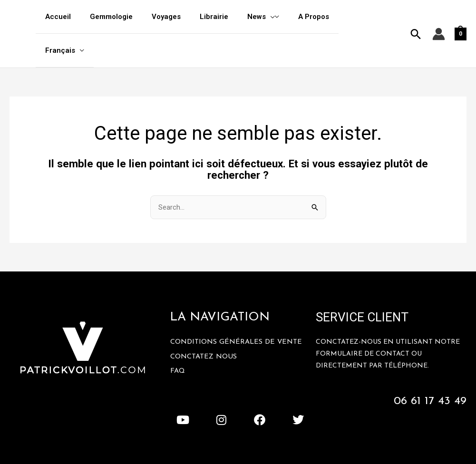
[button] (416, 17)
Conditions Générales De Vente (238, 310)
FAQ (178, 339)
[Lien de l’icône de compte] (439, 17)
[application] (276, 17)
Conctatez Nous (205, 324)
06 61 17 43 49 (429, 368)
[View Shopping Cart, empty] (461, 17)
